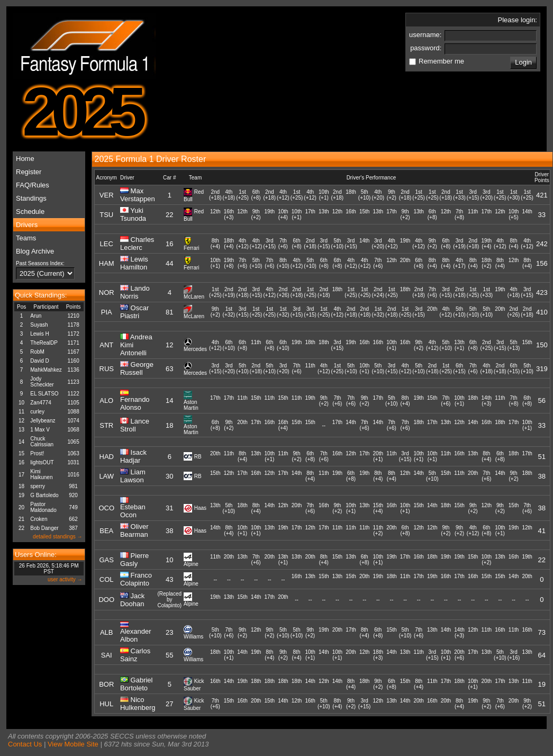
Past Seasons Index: (40, 263)
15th (364, 214)
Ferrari (191, 248)
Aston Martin (191, 405)
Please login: (518, 20)
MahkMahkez (46, 370)
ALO (106, 400)
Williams (193, 637)
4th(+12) (283, 195)
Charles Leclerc (137, 244)
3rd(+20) (486, 195)
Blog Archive (35, 251)
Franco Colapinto (136, 579)
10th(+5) (514, 214)
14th (527, 214)
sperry (38, 486)
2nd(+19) (229, 292)
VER (107, 195)
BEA (106, 531)
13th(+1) (459, 345)
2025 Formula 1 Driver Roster (151, 159)
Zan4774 (40, 403)
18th (351, 195)
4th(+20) (378, 195)
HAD (107, 457)
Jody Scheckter (42, 382)
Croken (39, 519)
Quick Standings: (41, 295)
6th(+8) (256, 195)
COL (107, 579)
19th (270, 214)
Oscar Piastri (134, 312)
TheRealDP (44, 343)
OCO (106, 508)
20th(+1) (378, 456)
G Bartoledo (44, 495)
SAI (107, 655)
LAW (106, 476)
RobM (37, 352)
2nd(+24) (378, 292)
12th (215, 214)
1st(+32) (229, 312)
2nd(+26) (283, 292)
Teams (26, 238)
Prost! (37, 453)
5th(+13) (514, 345)
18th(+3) (378, 655)
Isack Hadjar (133, 456)
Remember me (441, 61)
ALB (107, 632)
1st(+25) (242, 195)
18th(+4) (229, 244)
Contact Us (25, 744)
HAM (107, 263)
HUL (106, 704)
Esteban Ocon (133, 511)
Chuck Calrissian (42, 442)
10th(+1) (324, 195)
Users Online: (36, 555)
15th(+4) (378, 508)
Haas (200, 508)
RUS (107, 369)
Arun (36, 316)
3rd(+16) (514, 655)
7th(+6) (283, 244)
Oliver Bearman (134, 530)
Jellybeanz (43, 421)
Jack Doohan (132, 600)
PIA (107, 312)
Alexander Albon (136, 635)
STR (106, 425)
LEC (107, 244)
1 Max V (40, 430)
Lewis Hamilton (134, 263)
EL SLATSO (44, 394)
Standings (31, 198)
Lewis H (40, 334)
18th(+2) (487, 263)
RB (198, 457)
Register (29, 172)
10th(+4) (283, 214)
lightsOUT (42, 462)
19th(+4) (487, 244)
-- (324, 425)
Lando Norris (135, 292)
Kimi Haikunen (41, 474)
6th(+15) (459, 368)
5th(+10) (365, 195)
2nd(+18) (215, 195)
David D (40, 361)
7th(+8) (459, 214)
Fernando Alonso (135, 403)
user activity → (65, 579)
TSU (106, 215)
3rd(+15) (473, 195)
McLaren (194, 297)
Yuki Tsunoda (133, 214)
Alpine (191, 564)
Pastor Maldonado (43, 507)
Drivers (27, 225)
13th (324, 214)
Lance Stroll (135, 425)
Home (25, 159)
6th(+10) (229, 345)
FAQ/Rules (33, 185)
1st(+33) (459, 195)
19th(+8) (229, 263)
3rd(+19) (459, 244)
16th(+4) (283, 425)
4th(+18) (229, 195)
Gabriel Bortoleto (137, 684)
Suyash (39, 325)
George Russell (137, 368)
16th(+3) (229, 214)
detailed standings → (57, 537)
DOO (106, 600)
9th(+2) (392, 195)
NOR (107, 292)
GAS (106, 560)
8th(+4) (215, 244)
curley (37, 412)
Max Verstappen (138, 195)
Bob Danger (44, 528)
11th (473, 214)
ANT (106, 345)
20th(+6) (459, 655)
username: (426, 35)
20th (405, 263)
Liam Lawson (133, 476)
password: (427, 48)
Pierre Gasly (134, 560)
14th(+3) (487, 401)
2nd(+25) (486, 345)
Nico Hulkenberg (138, 704)
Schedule (30, 211)
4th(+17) (459, 263)
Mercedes (195, 349)
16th (351, 214)
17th (310, 214)
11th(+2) (378, 530)
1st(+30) (514, 195)
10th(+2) (487, 560)
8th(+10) (283, 263)
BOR (106, 684)
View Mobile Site (73, 744)
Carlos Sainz (135, 655)
